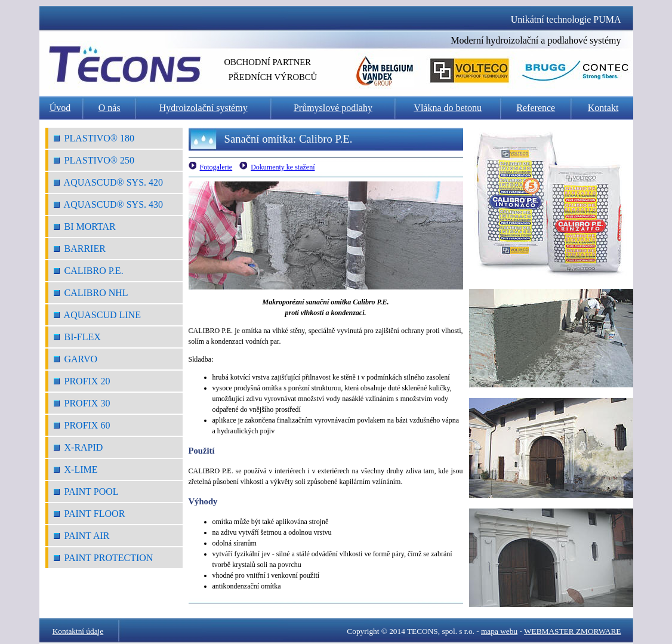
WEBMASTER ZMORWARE (573, 631)
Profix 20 (82, 381)
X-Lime (76, 469)
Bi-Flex (77, 337)
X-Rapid (78, 447)
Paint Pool (86, 492)
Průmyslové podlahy (333, 108)
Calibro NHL (91, 293)
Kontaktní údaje (78, 631)
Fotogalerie (216, 167)
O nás (110, 108)
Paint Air (82, 536)
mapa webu (499, 631)
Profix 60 (82, 425)
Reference (536, 108)
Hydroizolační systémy (204, 108)
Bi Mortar (85, 227)
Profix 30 (82, 403)
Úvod (60, 108)
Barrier (80, 249)
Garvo (76, 359)
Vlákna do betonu (448, 108)
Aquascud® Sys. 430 (109, 204)
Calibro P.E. (89, 271)
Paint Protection (104, 558)
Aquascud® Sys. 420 (109, 182)
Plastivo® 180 (94, 138)
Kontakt (603, 108)
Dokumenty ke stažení (283, 167)
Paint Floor (90, 514)
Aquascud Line (97, 315)
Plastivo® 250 (94, 160)
